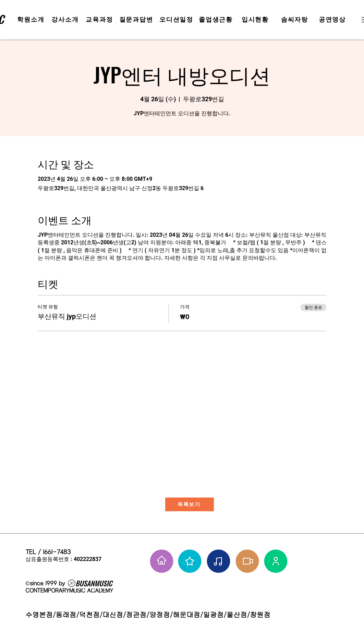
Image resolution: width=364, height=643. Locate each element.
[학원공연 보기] (247, 561)
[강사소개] (66, 20)
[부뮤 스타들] (190, 561)
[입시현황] (256, 20)
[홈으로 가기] (162, 561)
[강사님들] (276, 561)
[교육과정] (100, 20)
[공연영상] (333, 20)
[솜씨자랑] (295, 20)
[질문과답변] (137, 20)
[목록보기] (190, 504)
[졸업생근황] (216, 20)
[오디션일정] (177, 20)
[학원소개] (32, 20)
